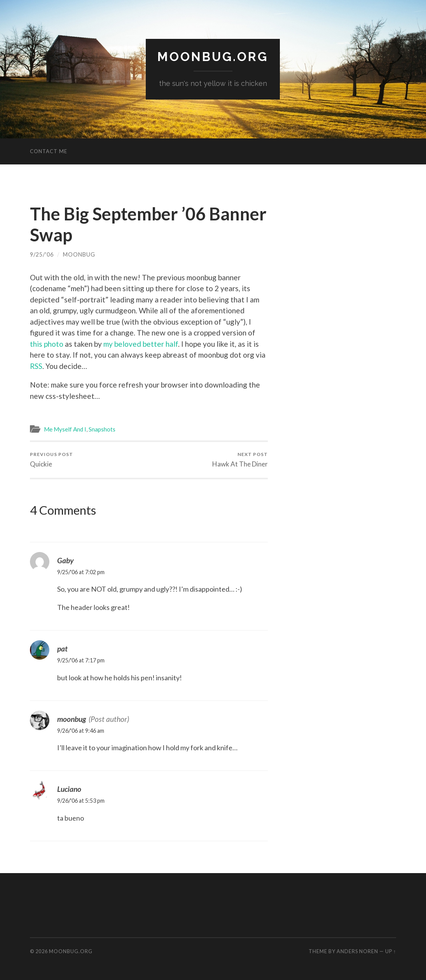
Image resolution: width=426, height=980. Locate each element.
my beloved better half (141, 344)
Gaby (65, 560)
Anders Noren (357, 951)
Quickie (52, 460)
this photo (47, 344)
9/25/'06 (42, 254)
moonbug (79, 254)
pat (62, 649)
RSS (36, 366)
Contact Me (49, 151)
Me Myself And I (65, 429)
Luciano (69, 789)
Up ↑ (391, 951)
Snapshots (102, 429)
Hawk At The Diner (240, 460)
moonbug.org (213, 57)
